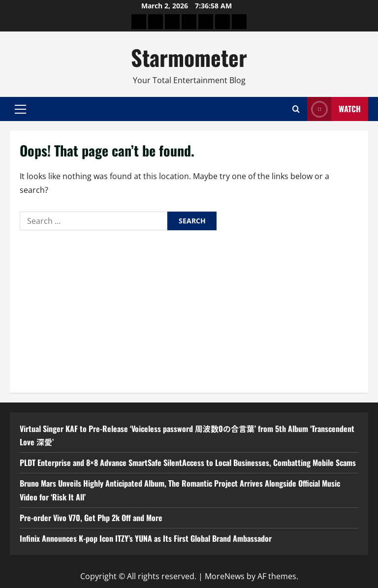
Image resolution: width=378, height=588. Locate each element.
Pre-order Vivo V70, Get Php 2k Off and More (91, 518)
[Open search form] (296, 109)
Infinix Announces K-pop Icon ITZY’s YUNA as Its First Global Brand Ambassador (146, 538)
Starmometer (189, 57)
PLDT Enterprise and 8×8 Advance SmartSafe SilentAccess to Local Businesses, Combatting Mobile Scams (188, 463)
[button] (20, 109)
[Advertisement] (189, 309)
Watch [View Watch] (334, 109)
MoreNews (225, 576)
